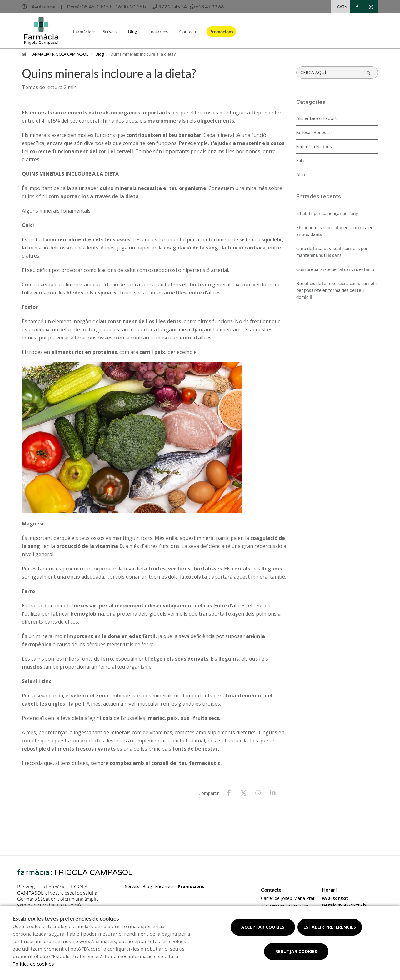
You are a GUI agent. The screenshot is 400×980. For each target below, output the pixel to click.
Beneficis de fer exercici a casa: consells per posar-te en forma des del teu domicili (337, 290)
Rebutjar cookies (296, 951)
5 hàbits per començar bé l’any (327, 213)
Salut (301, 161)
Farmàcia (82, 31)
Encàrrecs (158, 31)
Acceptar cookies (263, 927)
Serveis (110, 31)
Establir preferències (330, 927)
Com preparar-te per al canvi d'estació (335, 269)
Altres (302, 175)
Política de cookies (33, 964)
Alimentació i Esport (317, 119)
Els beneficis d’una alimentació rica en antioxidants (335, 231)
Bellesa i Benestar (314, 133)
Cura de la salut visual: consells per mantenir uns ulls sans (332, 252)
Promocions (221, 31)
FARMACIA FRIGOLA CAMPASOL (59, 54)
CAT (341, 6)
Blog (132, 31)
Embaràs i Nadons (314, 147)
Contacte (188, 31)
